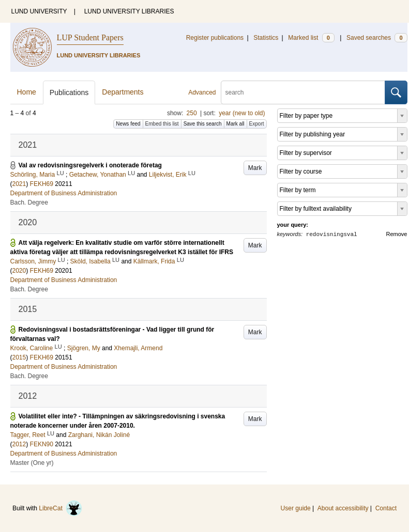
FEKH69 (42, 184)
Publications (69, 92)
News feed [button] (128, 124)
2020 (19, 271)
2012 (19, 444)
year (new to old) (242, 113)
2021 (19, 184)
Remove (397, 234)
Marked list (311, 38)
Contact (386, 508)
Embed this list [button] (162, 124)
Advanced (202, 92)
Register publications (215, 38)
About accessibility (343, 508)
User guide (296, 508)
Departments (123, 92)
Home (27, 92)
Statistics (266, 38)
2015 (19, 357)
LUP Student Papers (90, 37)
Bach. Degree (29, 202)
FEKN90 (42, 444)
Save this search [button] (203, 124)
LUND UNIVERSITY (39, 11)
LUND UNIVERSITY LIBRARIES (129, 11)
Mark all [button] (236, 124)
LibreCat (60, 508)
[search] (303, 92)
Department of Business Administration (64, 193)
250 (192, 113)
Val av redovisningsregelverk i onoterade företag (90, 165)
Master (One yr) (32, 463)
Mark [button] (255, 168)
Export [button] (257, 124)
